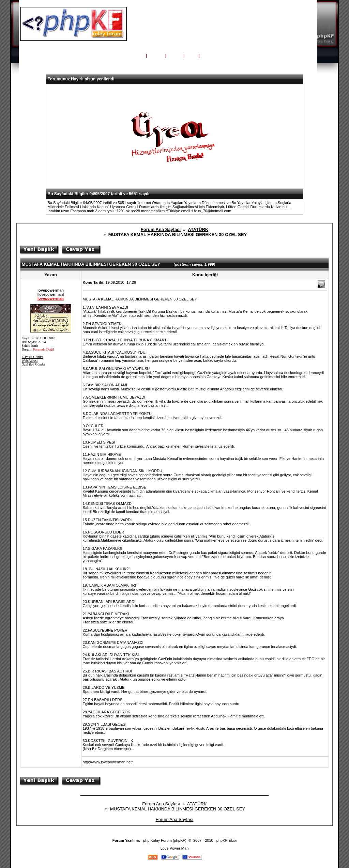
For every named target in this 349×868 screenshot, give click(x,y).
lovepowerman (51, 290)
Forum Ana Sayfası (161, 229)
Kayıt (207, 56)
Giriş (191, 56)
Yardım (156, 56)
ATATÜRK (198, 229)
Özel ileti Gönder (34, 364)
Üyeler (175, 56)
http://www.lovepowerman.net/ (108, 762)
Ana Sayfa (134, 56)
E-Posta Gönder (33, 357)
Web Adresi (30, 361)
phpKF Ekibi (226, 840)
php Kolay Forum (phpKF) (165, 840)
